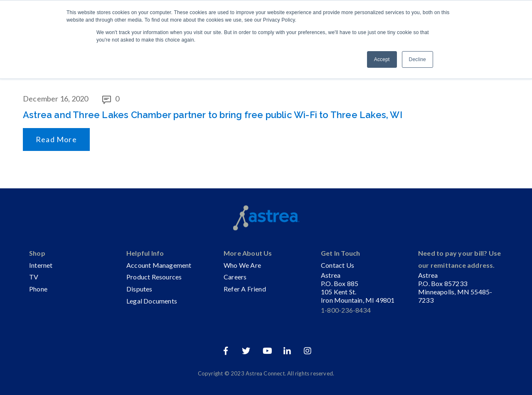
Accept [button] (382, 59)
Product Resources (154, 277)
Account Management (159, 265)
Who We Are (242, 265)
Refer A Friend (245, 289)
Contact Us (337, 265)
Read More (56, 139)
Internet (41, 265)
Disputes (139, 289)
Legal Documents (152, 301)
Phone (38, 289)
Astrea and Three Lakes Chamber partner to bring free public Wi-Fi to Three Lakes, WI (213, 115)
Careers (235, 277)
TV (34, 277)
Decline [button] (417, 59)
